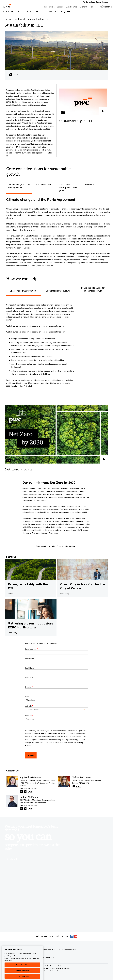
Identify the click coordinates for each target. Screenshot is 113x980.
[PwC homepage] (7, 6)
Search (107, 7)
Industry (29, 715)
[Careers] (39, 7)
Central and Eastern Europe (13, 12)
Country (28, 696)
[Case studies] (28, 7)
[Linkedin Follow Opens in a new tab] (21, 791)
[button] (83, 102)
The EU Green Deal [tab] (42, 184)
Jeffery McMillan (29, 797)
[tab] (24, 291)
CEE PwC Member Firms (50, 733)
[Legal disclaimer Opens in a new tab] (46, 958)
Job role (29, 706)
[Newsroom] (83, 7)
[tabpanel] (58, 232)
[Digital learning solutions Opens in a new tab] (55, 7)
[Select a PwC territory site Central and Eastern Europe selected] (97, 2)
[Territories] (72, 7)
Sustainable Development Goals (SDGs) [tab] (68, 187)
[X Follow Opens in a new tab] (25, 791)
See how (12, 859)
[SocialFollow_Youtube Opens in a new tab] (76, 937)
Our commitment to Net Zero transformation (55, 546)
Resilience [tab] (89, 184)
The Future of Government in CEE (39, 12)
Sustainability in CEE (63, 12)
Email (30, 792)
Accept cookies (22, 972)
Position (29, 687)
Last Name (30, 668)
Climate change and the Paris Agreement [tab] (19, 186)
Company (30, 677)
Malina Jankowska (82, 777)
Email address (31, 649)
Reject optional (23, 977)
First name (30, 658)
